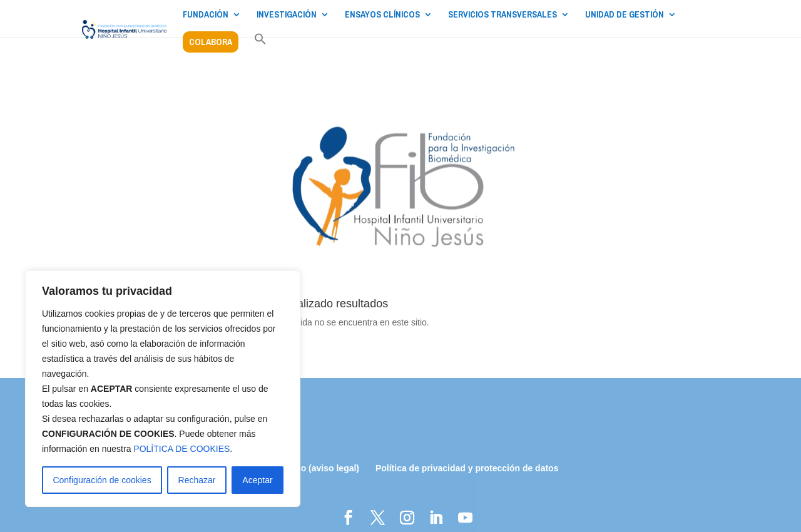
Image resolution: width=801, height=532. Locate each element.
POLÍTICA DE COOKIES (181, 449)
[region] (163, 389)
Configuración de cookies (102, 480)
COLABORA (211, 42)
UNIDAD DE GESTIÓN (625, 15)
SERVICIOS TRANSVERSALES (503, 15)
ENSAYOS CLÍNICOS (382, 15)
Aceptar (257, 480)
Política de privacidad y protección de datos (467, 468)
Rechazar (197, 480)
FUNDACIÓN (206, 15)
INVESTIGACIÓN (287, 15)
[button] (260, 46)
